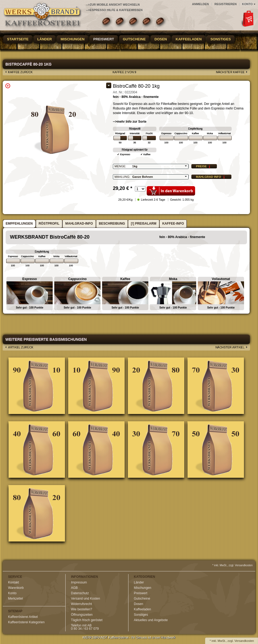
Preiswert (104, 39)
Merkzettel (15, 599)
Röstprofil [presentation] (49, 224)
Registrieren (226, 4)
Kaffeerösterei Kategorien (26, 622)
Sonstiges (221, 39)
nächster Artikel (230, 347)
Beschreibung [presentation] (112, 224)
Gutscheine (134, 39)
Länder (45, 39)
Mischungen (73, 39)
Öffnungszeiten (82, 615)
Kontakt (14, 582)
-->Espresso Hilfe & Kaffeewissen (114, 10)
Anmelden (200, 4)
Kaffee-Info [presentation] (173, 224)
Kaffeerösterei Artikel (23, 617)
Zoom (8, 86)
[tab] (19, 224)
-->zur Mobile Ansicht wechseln (113, 5)
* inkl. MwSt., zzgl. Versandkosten (232, 565)
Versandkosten (244, 641)
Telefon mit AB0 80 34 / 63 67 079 (85, 627)
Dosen (161, 39)
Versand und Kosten (85, 599)
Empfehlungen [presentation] (19, 224)
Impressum (79, 582)
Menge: (120, 166)
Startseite (18, 39)
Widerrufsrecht (81, 604)
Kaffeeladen (189, 39)
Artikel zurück (21, 347)
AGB (74, 588)
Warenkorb (16, 588)
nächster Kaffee (230, 72)
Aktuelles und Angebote (151, 620)
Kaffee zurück (20, 72)
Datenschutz (80, 593)
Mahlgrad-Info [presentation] (79, 224)
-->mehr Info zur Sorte (130, 122)
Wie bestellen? (82, 609)
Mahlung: (122, 177)
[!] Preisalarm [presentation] (144, 224)
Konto (12, 593)
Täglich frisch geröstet (87, 620)
